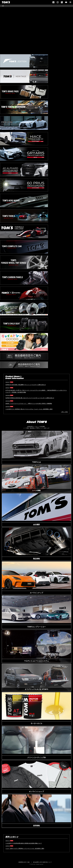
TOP (3, 6)
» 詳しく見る (64, 412)
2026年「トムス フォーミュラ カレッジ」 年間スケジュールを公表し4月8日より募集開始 (29, 403)
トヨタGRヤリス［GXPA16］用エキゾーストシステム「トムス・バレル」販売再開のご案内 (29, 409)
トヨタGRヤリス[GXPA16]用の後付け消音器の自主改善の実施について (24, 843)
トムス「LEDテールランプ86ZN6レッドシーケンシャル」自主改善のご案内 (25, 848)
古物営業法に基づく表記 (24, 862)
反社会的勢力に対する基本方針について (42, 862)
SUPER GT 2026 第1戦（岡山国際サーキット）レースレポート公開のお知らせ (26, 385)
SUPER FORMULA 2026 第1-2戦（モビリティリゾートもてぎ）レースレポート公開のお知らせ (30, 398)
